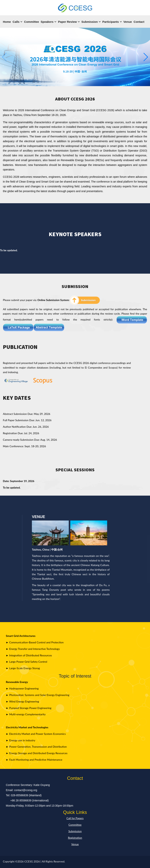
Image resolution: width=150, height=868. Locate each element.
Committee (31, 22)
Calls (16, 22)
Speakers (47, 22)
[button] (145, 57)
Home (7, 22)
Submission (90, 22)
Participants (111, 22)
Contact (139, 22)
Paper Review (67, 22)
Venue (128, 22)
